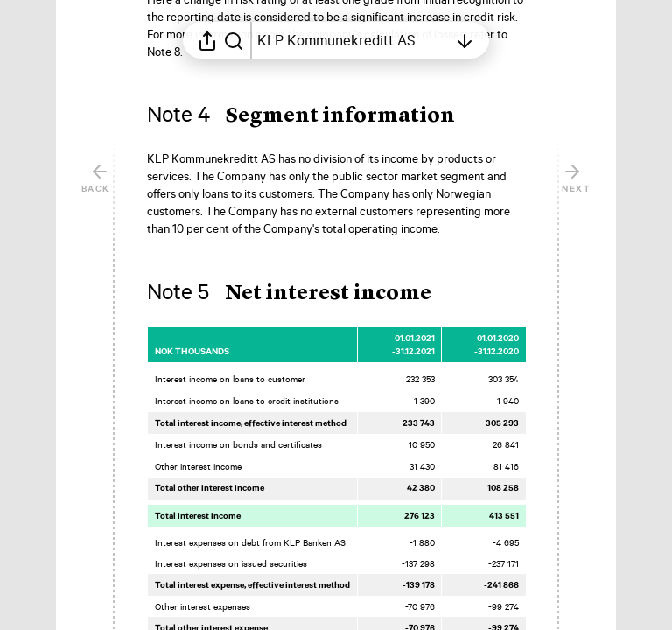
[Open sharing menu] (207, 40)
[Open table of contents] (353, 40)
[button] (315, 116)
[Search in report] (234, 40)
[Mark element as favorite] (542, 160)
